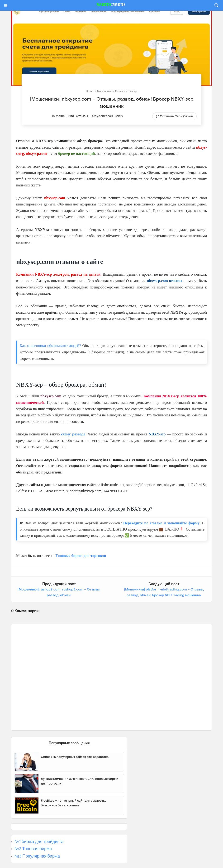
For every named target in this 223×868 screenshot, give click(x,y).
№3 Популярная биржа (37, 856)
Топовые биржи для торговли (81, 556)
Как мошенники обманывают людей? (50, 346)
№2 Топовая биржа (33, 849)
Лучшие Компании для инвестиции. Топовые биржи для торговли (80, 781)
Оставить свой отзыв (176, 116)
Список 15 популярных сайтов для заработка (75, 757)
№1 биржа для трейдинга (39, 842)
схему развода (73, 434)
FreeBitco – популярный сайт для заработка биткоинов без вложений (74, 803)
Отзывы (82, 116)
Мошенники (65, 116)
